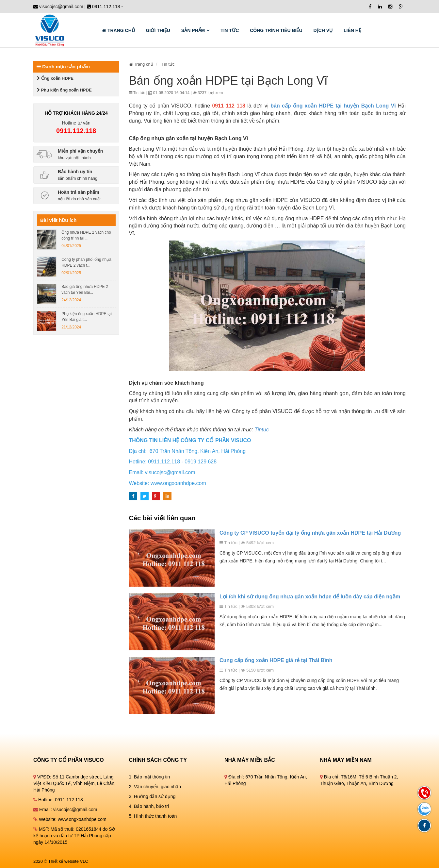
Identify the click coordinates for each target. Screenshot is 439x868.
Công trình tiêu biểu (276, 30)
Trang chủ (118, 30)
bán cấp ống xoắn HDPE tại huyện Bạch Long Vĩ (333, 106)
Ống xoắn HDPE (55, 78)
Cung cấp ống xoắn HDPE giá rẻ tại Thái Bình (276, 660)
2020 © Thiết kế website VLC (61, 861)
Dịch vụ (323, 30)
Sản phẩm (193, 30)
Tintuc (261, 430)
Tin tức (230, 30)
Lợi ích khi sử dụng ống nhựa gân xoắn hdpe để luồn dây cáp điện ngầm (310, 597)
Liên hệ (352, 30)
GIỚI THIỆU (158, 30)
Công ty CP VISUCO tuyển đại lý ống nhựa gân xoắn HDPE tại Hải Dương (310, 533)
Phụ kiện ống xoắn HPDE (64, 90)
